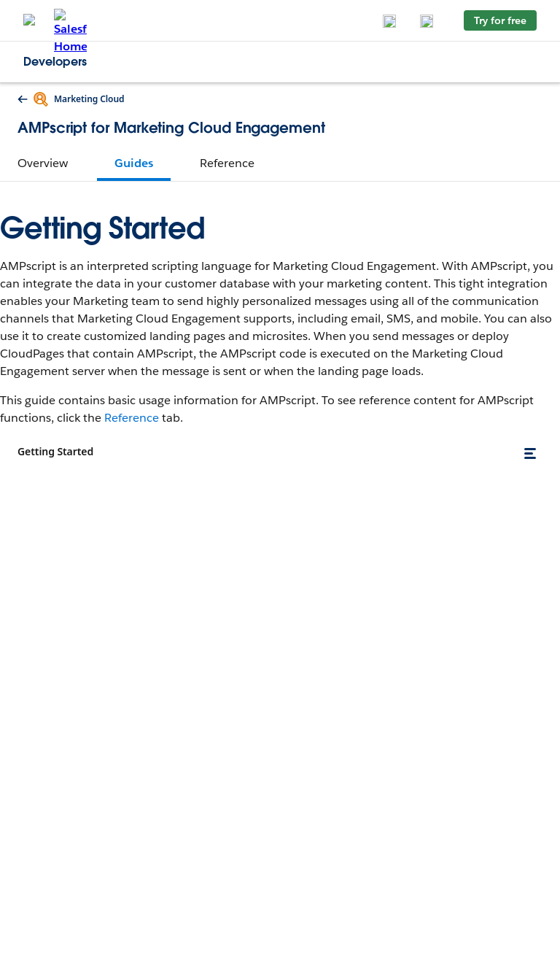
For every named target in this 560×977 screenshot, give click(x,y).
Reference (132, 418)
